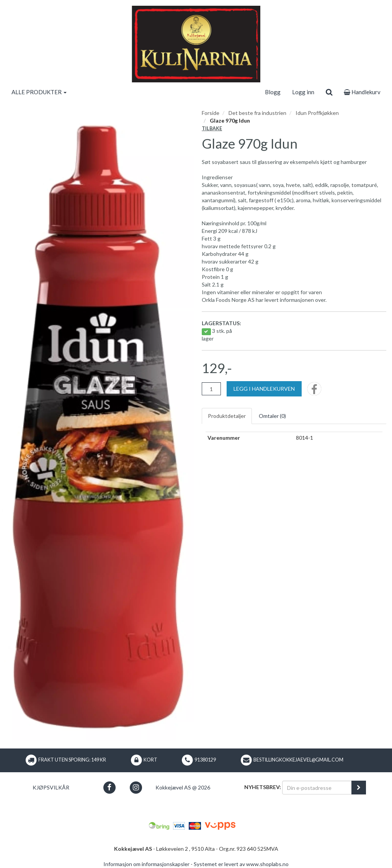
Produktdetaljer (227, 416)
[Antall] (211, 389)
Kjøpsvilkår (51, 787)
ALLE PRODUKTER (39, 92)
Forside (211, 113)
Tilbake (212, 129)
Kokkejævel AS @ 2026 (183, 787)
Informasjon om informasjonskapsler (146, 864)
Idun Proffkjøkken (317, 113)
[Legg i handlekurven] (264, 389)
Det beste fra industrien (257, 113)
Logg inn (303, 92)
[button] (109, 787)
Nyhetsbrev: (263, 787)
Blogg (273, 92)
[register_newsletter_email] (359, 788)
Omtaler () (272, 416)
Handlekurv (362, 92)
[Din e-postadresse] (317, 788)
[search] (329, 92)
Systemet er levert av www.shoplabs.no (241, 864)
